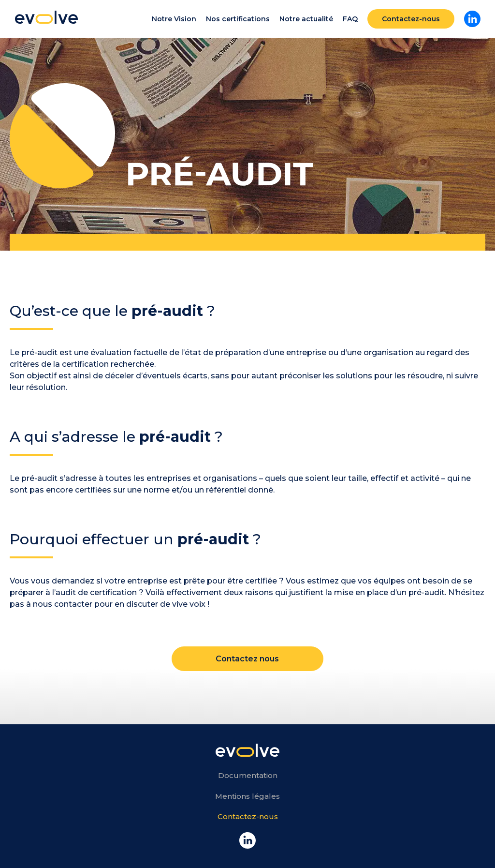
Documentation (248, 775)
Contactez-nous (411, 19)
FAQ (350, 19)
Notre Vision (174, 19)
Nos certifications (238, 19)
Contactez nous (247, 659)
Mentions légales (247, 796)
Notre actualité (306, 19)
